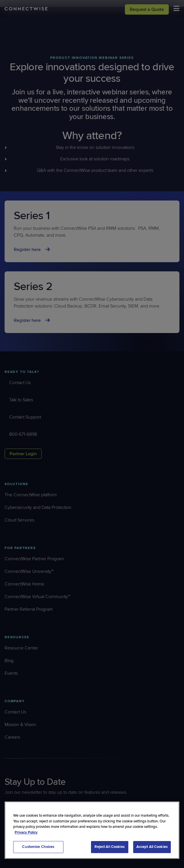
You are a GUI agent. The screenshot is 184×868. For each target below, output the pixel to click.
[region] (92, 830)
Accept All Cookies (152, 847)
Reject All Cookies (109, 847)
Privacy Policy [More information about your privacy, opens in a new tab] (26, 832)
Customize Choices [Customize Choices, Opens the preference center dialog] (38, 847)
